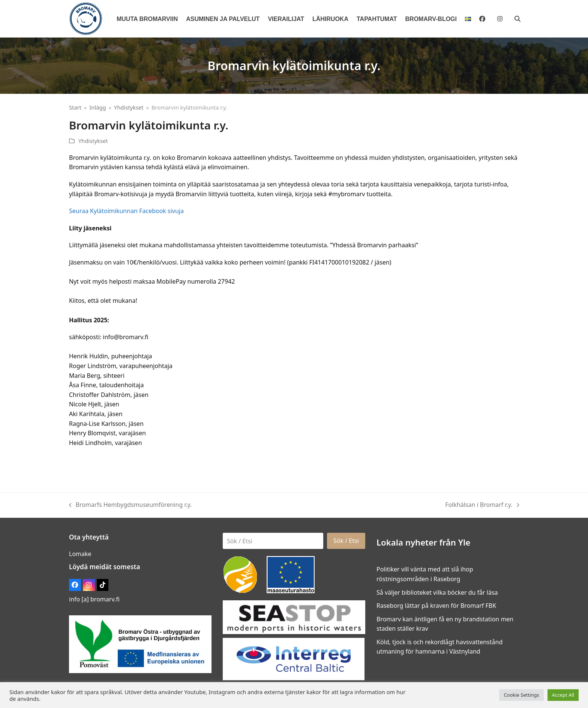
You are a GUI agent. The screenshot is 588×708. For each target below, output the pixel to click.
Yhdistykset (93, 141)
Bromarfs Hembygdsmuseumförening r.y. (130, 505)
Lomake (80, 554)
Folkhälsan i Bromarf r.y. (482, 505)
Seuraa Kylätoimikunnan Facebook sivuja (126, 211)
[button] (517, 19)
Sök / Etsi (346, 541)
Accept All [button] (563, 695)
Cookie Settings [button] (521, 695)
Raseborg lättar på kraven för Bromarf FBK (436, 606)
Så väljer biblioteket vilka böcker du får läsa (437, 592)
